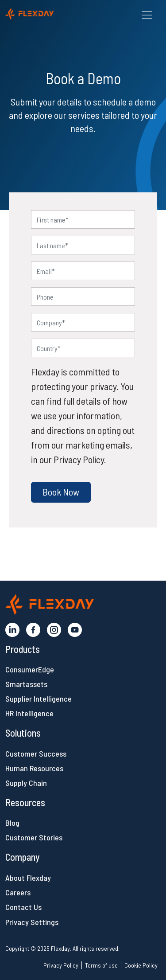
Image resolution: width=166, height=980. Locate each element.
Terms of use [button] (101, 965)
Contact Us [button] (23, 907)
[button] (49, 13)
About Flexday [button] (28, 878)
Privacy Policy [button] (61, 965)
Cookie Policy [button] (141, 965)
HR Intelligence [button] (29, 713)
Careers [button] (18, 892)
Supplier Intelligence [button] (39, 699)
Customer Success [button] (36, 754)
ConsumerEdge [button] (30, 669)
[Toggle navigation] (147, 15)
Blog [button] (12, 823)
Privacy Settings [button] (32, 922)
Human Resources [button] (34, 768)
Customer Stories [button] (34, 837)
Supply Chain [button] (26, 783)
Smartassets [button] (26, 684)
